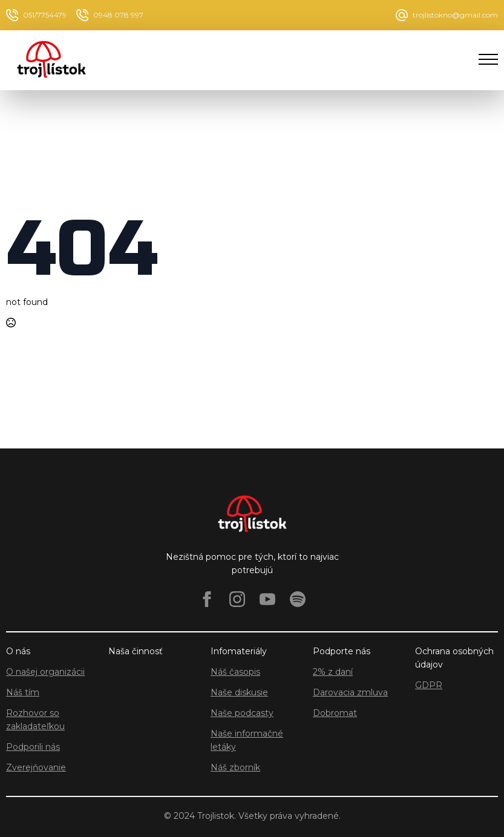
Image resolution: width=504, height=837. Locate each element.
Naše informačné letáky (247, 740)
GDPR (429, 685)
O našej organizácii (45, 672)
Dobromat (335, 713)
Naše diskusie (239, 692)
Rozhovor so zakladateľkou (35, 720)
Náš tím (23, 692)
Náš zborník (235, 767)
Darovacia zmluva (350, 692)
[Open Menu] (488, 59)
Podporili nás (33, 747)
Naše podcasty (242, 713)
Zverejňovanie (36, 767)
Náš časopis (235, 672)
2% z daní (333, 672)
